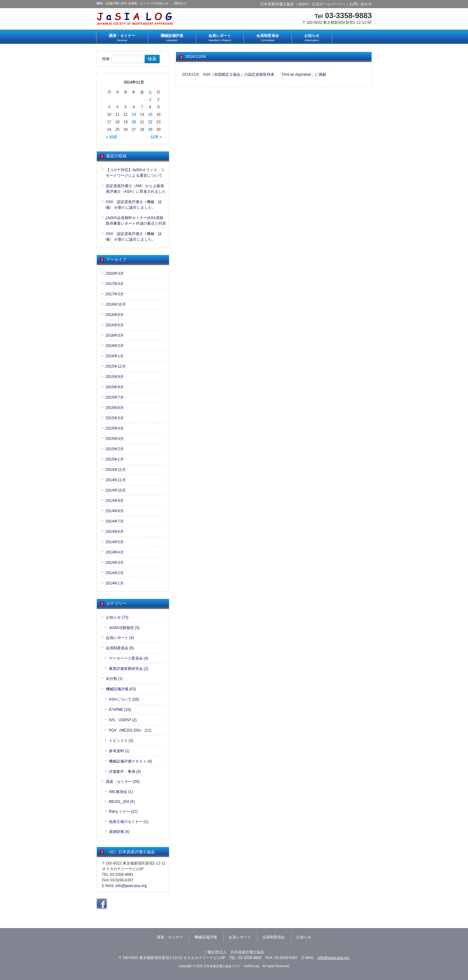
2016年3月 (115, 346)
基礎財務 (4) (119, 832)
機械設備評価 (206, 937)
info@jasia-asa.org (131, 886)
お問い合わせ (361, 4)
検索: (106, 59)
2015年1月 (115, 459)
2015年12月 (116, 366)
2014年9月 (115, 501)
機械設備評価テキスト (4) (131, 761)
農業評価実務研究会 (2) (129, 669)
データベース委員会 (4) (129, 658)
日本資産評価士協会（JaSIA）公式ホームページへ (303, 4)
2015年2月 (115, 449)
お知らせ (304, 937)
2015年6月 (115, 408)
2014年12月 (116, 470)
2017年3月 (115, 294)
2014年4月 (115, 552)
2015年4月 (115, 428)
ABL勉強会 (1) (121, 792)
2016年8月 (115, 315)
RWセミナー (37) (123, 812)
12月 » (156, 137)
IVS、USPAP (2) (123, 720)
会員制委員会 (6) (120, 648)
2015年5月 (115, 418)
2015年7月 (115, 397)
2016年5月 (115, 335)
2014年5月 (115, 542)
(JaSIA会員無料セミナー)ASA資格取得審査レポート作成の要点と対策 (136, 221)
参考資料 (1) (119, 751)
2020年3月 (115, 273)
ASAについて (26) (124, 699)
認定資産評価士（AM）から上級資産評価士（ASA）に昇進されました (136, 189)
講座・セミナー (170, 937)
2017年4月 (115, 284)
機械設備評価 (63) (121, 689)
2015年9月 (115, 377)
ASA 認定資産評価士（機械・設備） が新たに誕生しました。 (134, 205)
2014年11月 (116, 480)
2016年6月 (115, 325)
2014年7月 (115, 521)
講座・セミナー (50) (123, 782)
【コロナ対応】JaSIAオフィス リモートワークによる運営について (135, 173)
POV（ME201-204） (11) (130, 730)
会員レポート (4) (120, 638)
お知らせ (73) (117, 617)
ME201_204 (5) (122, 802)
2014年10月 (116, 490)
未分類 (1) (114, 679)
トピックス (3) (121, 741)
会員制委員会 (274, 937)
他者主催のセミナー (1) (129, 822)
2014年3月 (115, 563)
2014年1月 (115, 583)
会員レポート (240, 937)
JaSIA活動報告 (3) (124, 628)
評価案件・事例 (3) (125, 772)
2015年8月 (115, 387)
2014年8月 (115, 511)
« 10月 (112, 137)
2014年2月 (115, 573)
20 (134, 122)
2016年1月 (115, 356)
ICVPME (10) (120, 710)
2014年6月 (115, 532)
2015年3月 (115, 439)
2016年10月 (116, 304)
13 (134, 115)
